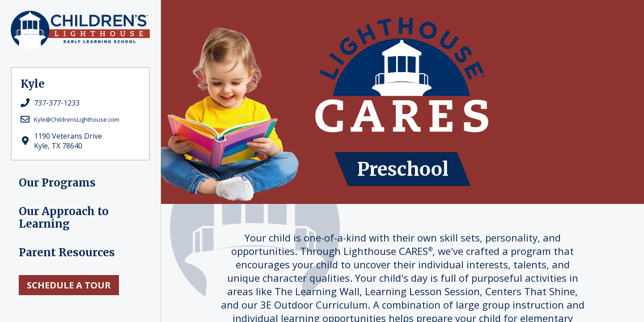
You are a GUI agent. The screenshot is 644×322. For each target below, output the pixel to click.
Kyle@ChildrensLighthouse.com (77, 119)
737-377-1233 (57, 103)
